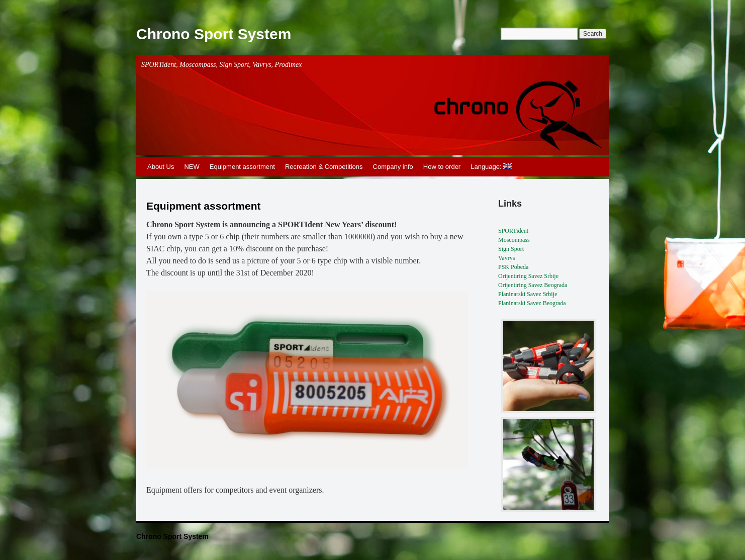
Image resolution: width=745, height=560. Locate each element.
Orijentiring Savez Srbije (528, 276)
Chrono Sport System (214, 34)
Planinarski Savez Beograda (532, 303)
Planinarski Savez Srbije (528, 294)
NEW (192, 167)
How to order (442, 167)
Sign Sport (511, 249)
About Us (161, 167)
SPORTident (513, 231)
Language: (491, 167)
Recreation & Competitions (324, 167)
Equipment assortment (242, 167)
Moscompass (514, 240)
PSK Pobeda (513, 267)
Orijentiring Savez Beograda (533, 285)
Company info (393, 167)
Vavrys (506, 258)
